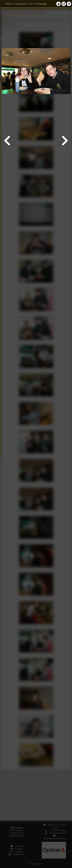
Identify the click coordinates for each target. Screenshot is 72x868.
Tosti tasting (41, 4)
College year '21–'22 (23, 4)
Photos (8, 4)
